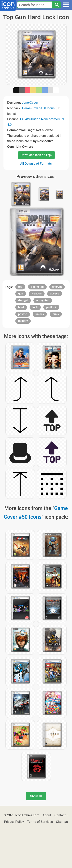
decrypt (23, 300)
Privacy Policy (14, 822)
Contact (60, 815)
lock (35, 307)
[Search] (57, 5)
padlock (51, 307)
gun (21, 294)
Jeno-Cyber (30, 103)
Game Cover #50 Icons (38, 108)
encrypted (43, 300)
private (23, 314)
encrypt (57, 287)
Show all (36, 796)
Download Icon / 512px (36, 155)
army (56, 314)
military (23, 321)
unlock (40, 314)
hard (21, 307)
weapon (37, 294)
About (47, 815)
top (20, 287)
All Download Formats (36, 163)
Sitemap (62, 822)
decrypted (37, 287)
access (55, 294)
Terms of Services (40, 822)
